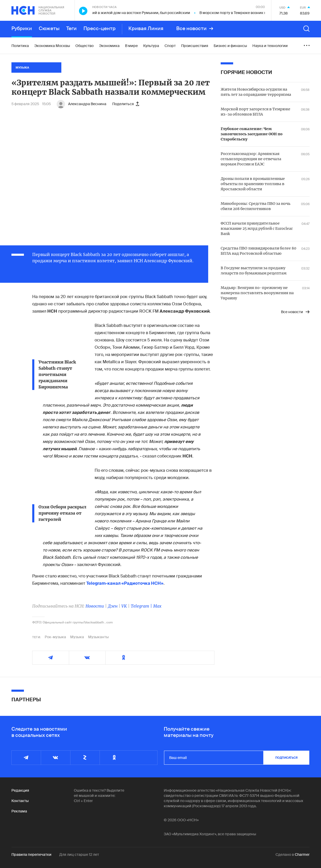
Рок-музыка (55, 637)
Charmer (302, 854)
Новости (95, 606)
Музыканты (98, 637)
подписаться (286, 758)
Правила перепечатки (31, 854)
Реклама (19, 811)
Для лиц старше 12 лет (79, 854)
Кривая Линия (146, 29)
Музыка (77, 637)
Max (157, 606)
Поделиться (126, 104)
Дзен (113, 606)
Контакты (20, 801)
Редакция (20, 790)
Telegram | (142, 606)
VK (124, 606)
